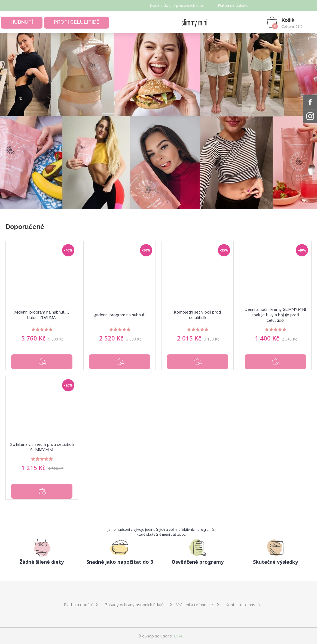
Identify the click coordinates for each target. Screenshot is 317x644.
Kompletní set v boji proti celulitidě (197, 315)
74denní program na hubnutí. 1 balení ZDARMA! (42, 315)
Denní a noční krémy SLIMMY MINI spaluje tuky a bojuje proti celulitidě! (275, 315)
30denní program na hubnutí (120, 315)
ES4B (179, 636)
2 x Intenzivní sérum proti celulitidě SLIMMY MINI (42, 447)
